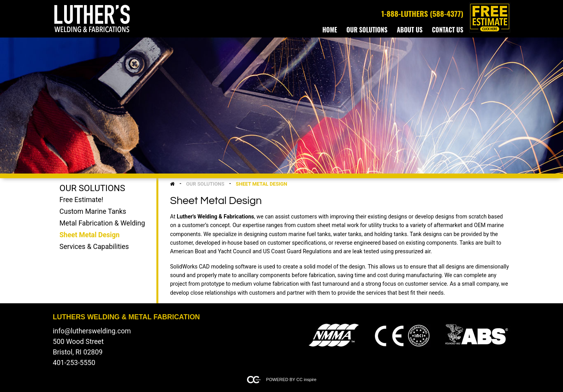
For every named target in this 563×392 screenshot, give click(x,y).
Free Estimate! (81, 200)
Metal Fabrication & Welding (102, 223)
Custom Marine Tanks (93, 211)
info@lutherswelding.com (92, 331)
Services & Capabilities (94, 247)
